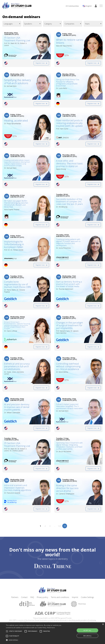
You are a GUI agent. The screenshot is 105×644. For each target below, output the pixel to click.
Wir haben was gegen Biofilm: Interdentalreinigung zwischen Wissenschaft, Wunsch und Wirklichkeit (16, 204)
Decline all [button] (87, 636)
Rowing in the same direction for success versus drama (67, 488)
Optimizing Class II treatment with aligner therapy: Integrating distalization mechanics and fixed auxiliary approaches (69, 446)
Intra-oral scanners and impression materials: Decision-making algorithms (18, 488)
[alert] (52, 633)
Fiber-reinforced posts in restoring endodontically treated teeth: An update (69, 123)
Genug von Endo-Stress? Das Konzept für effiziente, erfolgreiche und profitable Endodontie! (68, 83)
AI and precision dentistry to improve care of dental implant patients (17, 407)
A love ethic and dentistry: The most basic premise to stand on (70, 163)
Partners (15, 597)
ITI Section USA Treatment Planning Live (17, 39)
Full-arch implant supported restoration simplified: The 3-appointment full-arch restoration (69, 406)
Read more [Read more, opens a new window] (51, 628)
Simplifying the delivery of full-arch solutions (17, 82)
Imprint (75, 597)
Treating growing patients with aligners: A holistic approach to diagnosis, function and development (68, 242)
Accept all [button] (87, 630)
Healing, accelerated (16, 121)
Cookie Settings (87, 597)
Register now (40, 63)
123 (59, 526)
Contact (24, 597)
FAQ (32, 597)
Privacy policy (42, 597)
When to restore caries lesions (70, 41)
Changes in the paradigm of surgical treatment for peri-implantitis (70, 325)
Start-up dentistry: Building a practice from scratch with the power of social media (69, 284)
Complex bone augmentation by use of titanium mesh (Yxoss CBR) (17, 284)
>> (65, 526)
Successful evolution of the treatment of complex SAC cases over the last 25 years (69, 202)
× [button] (103, 624)
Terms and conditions (60, 597)
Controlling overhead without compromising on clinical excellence (68, 366)
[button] (16, 631)
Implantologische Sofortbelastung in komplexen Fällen (14, 244)
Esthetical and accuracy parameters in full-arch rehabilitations (17, 366)
